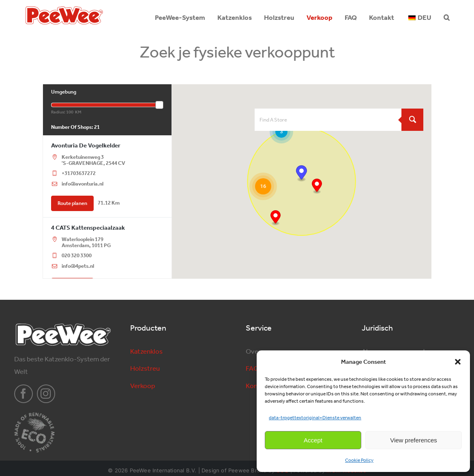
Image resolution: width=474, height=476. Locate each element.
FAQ (252, 368)
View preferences (414, 440)
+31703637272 (79, 173)
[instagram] (46, 394)
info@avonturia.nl (83, 184)
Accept (313, 440)
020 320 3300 (77, 255)
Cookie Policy (359, 460)
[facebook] (24, 394)
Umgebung (64, 92)
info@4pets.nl (78, 266)
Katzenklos (146, 351)
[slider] (159, 105)
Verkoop (143, 386)
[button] (458, 362)
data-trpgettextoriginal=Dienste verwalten (315, 418)
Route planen (72, 203)
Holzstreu (145, 368)
